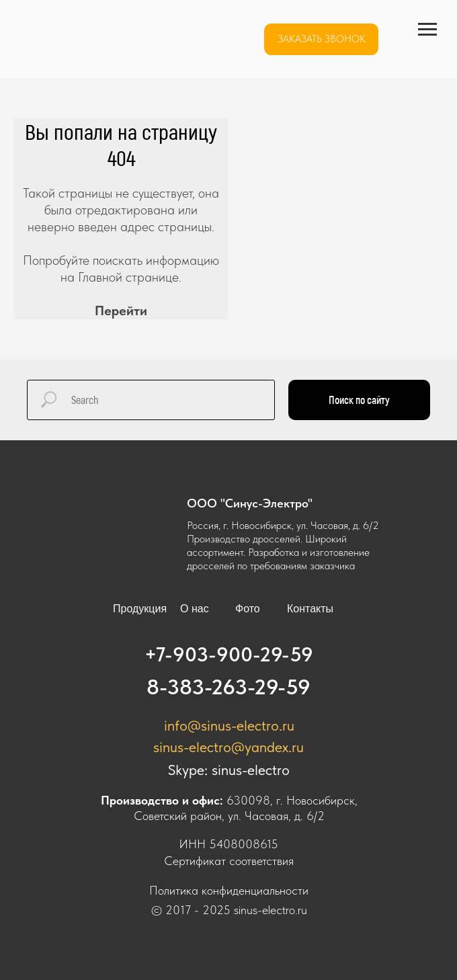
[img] (99, 40)
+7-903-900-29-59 (229, 654)
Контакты (310, 609)
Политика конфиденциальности (229, 890)
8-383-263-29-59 (229, 687)
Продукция (140, 609)
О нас (195, 609)
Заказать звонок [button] (322, 39)
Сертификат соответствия (229, 861)
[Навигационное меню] (427, 30)
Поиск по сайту (359, 400)
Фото (248, 609)
